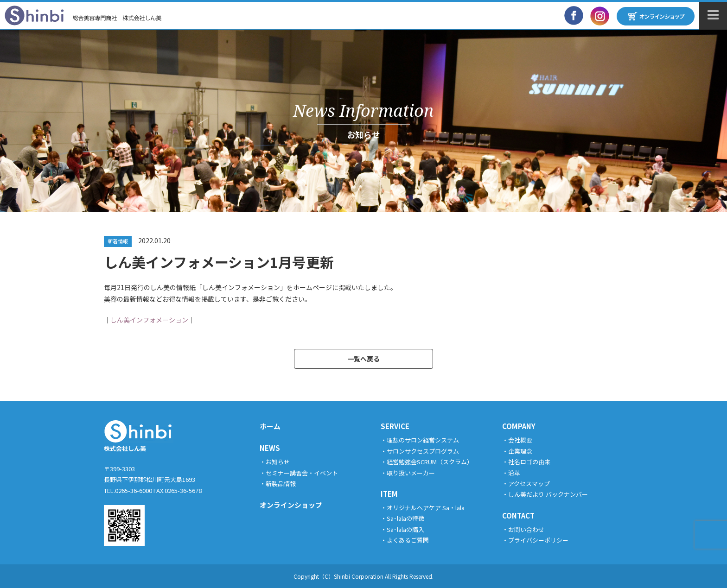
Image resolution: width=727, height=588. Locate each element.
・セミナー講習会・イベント (299, 473)
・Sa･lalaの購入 (402, 529)
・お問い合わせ (523, 529)
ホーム (270, 426)
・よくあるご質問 (405, 540)
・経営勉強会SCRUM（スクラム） (427, 462)
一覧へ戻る (363, 359)
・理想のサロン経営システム (420, 440)
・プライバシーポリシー (535, 540)
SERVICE (395, 426)
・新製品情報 (278, 484)
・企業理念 (517, 451)
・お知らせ (275, 462)
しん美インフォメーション (149, 320)
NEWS (270, 448)
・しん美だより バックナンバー (545, 494)
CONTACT (518, 515)
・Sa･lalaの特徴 (402, 518)
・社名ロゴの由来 (526, 462)
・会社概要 (517, 440)
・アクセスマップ (526, 484)
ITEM (389, 494)
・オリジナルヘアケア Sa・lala (423, 508)
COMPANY (519, 426)
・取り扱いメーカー (408, 473)
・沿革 (511, 473)
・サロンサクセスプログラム (420, 451)
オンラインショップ (291, 505)
